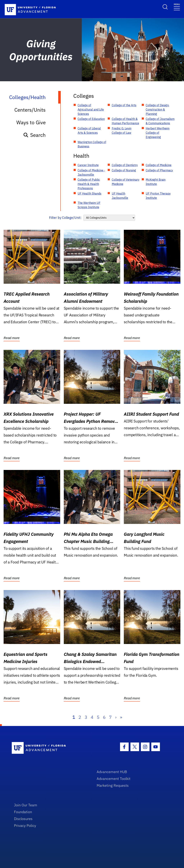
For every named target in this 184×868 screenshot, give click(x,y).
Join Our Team (26, 805)
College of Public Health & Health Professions (89, 184)
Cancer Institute (88, 165)
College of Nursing (124, 170)
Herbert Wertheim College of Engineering (158, 133)
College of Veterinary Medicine (126, 182)
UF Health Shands (89, 193)
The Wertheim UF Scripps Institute (89, 205)
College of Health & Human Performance (125, 121)
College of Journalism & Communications (160, 121)
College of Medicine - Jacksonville (91, 172)
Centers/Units (30, 110)
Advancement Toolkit (114, 779)
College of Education (91, 119)
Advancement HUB (112, 772)
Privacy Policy (25, 825)
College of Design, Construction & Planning (157, 109)
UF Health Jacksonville (120, 196)
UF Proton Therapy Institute (158, 196)
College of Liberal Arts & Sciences (89, 131)
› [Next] (116, 717)
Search (34, 135)
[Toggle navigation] (177, 7)
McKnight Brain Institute (156, 182)
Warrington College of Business (92, 144)
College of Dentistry (125, 165)
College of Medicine (159, 165)
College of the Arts (124, 105)
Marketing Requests (113, 785)
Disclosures (23, 819)
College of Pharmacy (159, 170)
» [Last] (121, 717)
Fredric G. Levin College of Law (122, 131)
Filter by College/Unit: (65, 218)
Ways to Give (31, 122)
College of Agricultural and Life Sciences (91, 109)
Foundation (23, 812)
